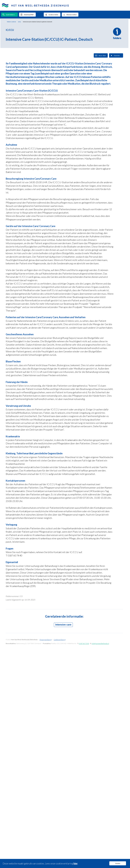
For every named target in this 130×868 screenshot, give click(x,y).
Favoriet (115, 55)
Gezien (118, 863)
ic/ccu (19, 22)
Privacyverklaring (46, 640)
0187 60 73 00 (84, 643)
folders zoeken (12, 22)
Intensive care (63, 625)
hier (76, 863)
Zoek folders (9, 15)
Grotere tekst (52, 15)
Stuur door (100, 55)
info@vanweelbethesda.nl (100, 643)
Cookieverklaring (60, 640)
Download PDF (27, 15)
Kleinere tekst (70, 15)
